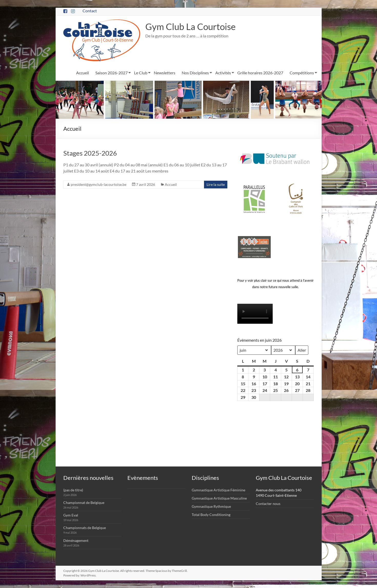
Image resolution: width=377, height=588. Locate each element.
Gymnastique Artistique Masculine (219, 498)
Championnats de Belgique (85, 528)
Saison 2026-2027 (111, 73)
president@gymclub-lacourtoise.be (99, 184)
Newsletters (165, 73)
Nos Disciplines (195, 73)
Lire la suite (216, 184)
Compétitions (302, 73)
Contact (90, 11)
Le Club (141, 73)
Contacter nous (268, 504)
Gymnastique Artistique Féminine (218, 490)
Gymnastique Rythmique (211, 506)
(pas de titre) (73, 490)
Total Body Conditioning (211, 515)
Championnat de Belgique (84, 503)
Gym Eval (71, 515)
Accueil (83, 73)
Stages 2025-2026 (90, 153)
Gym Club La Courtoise (192, 27)
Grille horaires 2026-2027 (260, 73)
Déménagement (76, 540)
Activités (223, 73)
